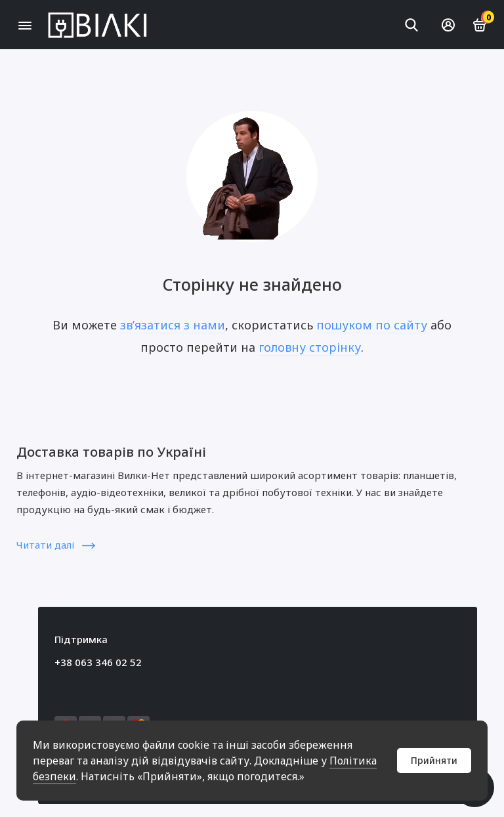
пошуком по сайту (372, 325)
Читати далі (56, 545)
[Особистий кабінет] (448, 25)
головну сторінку (310, 347)
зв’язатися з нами (173, 325)
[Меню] (25, 25)
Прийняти (434, 760)
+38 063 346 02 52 (98, 662)
